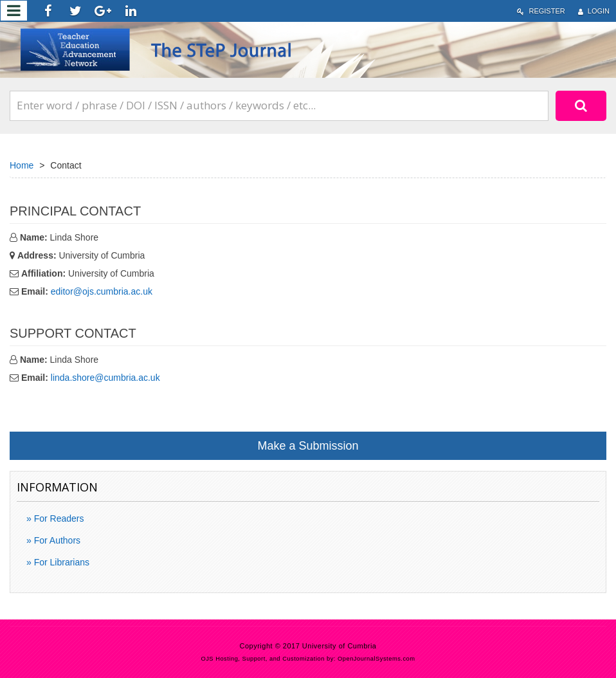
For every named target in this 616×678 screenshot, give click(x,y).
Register (541, 11)
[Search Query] (279, 105)
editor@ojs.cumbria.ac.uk (102, 291)
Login (594, 11)
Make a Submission (308, 446)
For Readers (58, 518)
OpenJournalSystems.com (376, 659)
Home (22, 165)
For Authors (56, 540)
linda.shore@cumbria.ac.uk (105, 378)
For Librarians (60, 562)
